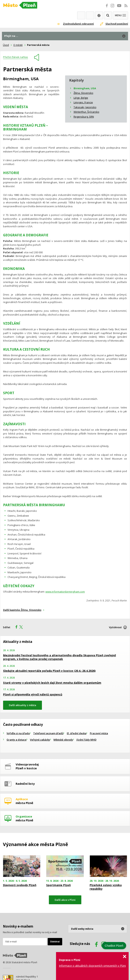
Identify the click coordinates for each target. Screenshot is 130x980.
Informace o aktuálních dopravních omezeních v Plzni (92, 966)
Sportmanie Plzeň (58, 885)
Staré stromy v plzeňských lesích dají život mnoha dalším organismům (52, 683)
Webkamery (81, 15)
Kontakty (90, 15)
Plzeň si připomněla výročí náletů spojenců (33, 694)
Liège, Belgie (81, 98)
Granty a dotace (17, 740)
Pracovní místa (99, 733)
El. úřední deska (77, 733)
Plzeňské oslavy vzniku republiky (106, 887)
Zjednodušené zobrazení (78, 24)
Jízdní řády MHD (86, 740)
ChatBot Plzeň (114, 946)
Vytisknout (115, 627)
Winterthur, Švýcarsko (86, 112)
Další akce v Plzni (65, 900)
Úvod (6, 45)
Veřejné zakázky (40, 740)
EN (99, 15)
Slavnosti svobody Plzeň (20, 885)
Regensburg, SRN (84, 117)
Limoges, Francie (83, 102)
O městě (18, 45)
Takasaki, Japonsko (85, 107)
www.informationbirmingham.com (65, 592)
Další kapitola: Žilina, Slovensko (22, 610)
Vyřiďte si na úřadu (18, 733)
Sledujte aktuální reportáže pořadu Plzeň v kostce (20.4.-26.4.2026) (49, 671)
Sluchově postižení (117, 24)
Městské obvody (63, 740)
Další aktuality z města (23, 705)
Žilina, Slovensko (83, 93)
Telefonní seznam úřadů (48, 733)
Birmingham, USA (85, 88)
